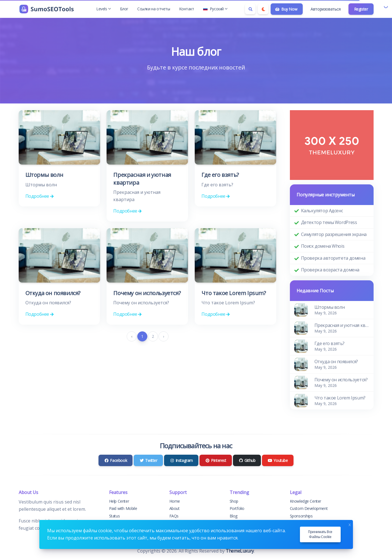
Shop (234, 501)
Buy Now (286, 9)
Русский (215, 9)
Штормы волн (44, 175)
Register (361, 9)
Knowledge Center (306, 501)
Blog (234, 516)
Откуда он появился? (53, 293)
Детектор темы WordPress (329, 222)
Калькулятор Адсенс (322, 211)
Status (115, 516)
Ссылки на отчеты (154, 9)
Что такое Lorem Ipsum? (234, 293)
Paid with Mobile (123, 508)
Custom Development (309, 508)
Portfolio (237, 508)
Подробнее (39, 196)
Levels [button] (104, 9)
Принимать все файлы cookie (320, 534)
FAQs (174, 516)
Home (175, 501)
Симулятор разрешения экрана (334, 234)
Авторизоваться (325, 9)
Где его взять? (220, 175)
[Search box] (250, 9)
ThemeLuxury (240, 551)
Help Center (119, 501)
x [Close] (350, 524)
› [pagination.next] (163, 336)
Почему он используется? (147, 293)
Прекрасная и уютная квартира (342, 325)
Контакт (187, 9)
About (175, 508)
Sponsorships (301, 516)
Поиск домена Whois (323, 246)
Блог (124, 9)
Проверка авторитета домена (333, 258)
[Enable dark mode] (263, 9)
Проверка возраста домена (330, 270)
